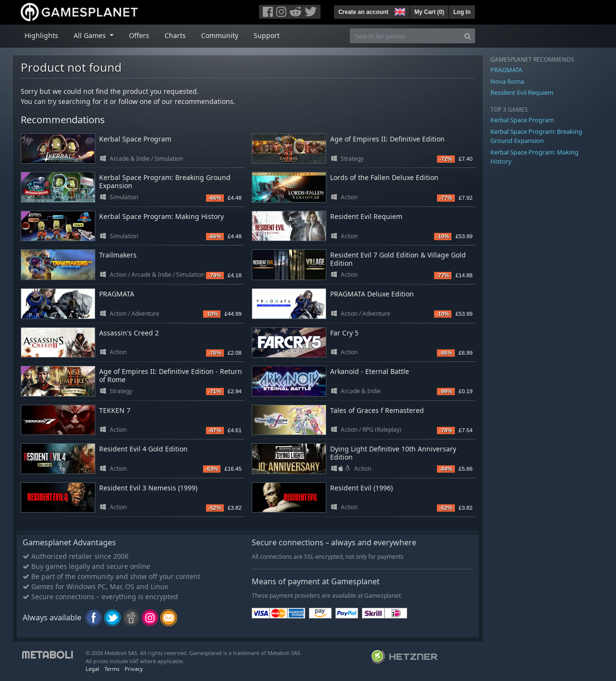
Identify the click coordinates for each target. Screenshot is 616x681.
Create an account (363, 12)
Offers (139, 35)
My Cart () (429, 12)
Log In (462, 12)
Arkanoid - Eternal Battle (370, 371)
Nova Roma (507, 81)
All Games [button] (91, 35)
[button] (399, 11)
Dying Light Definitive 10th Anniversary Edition (393, 453)
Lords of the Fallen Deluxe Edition (384, 177)
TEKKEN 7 (115, 410)
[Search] (468, 36)
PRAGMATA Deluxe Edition (372, 294)
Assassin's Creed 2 (129, 333)
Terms (112, 669)
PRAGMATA (117, 294)
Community (220, 35)
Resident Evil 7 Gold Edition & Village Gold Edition (398, 259)
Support (267, 35)
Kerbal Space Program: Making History (161, 216)
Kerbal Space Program (135, 139)
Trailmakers (118, 255)
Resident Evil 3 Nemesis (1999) (148, 488)
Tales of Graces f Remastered (377, 410)
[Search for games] (405, 36)
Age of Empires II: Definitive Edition (387, 139)
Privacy (134, 669)
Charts (175, 35)
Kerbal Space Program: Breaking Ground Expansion (165, 181)
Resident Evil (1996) (361, 488)
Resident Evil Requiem (366, 216)
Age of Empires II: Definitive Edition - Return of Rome (171, 375)
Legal (92, 669)
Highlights (41, 35)
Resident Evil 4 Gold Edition (143, 449)
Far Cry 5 (344, 333)
